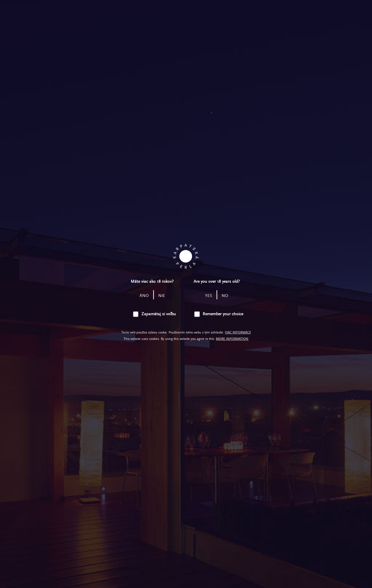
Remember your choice (223, 314)
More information (232, 339)
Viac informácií (238, 332)
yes (209, 296)
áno (144, 296)
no (225, 296)
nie (162, 296)
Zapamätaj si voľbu (159, 314)
